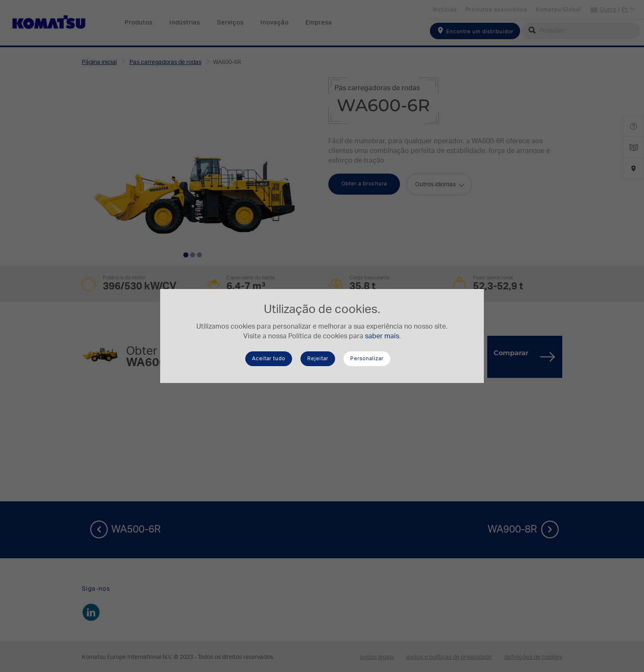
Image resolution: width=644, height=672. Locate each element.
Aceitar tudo (269, 359)
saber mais (382, 336)
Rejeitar (318, 359)
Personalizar (367, 359)
